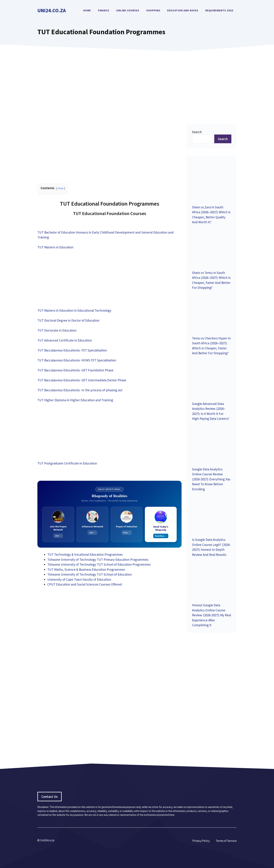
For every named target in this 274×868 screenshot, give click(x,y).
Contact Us (50, 797)
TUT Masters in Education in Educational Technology (74, 310)
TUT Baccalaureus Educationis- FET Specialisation (72, 350)
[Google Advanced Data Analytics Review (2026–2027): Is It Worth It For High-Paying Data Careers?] (212, 378)
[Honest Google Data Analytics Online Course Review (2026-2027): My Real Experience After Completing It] (212, 579)
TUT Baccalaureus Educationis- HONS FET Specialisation (77, 360)
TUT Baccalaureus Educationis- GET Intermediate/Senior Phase (82, 380)
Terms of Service (226, 841)
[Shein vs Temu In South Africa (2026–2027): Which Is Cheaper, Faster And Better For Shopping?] (212, 247)
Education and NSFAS (183, 10)
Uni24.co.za (52, 10)
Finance (104, 10)
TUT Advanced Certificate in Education (65, 340)
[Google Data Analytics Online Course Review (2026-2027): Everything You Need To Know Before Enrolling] (212, 443)
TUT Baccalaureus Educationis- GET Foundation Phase (75, 370)
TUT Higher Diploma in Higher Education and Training (75, 400)
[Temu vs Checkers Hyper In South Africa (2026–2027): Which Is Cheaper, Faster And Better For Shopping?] (212, 312)
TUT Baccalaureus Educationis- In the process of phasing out (80, 390)
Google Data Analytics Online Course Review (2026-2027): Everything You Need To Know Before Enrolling (211, 479)
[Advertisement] (137, 83)
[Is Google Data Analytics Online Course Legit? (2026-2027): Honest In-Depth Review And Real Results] (212, 514)
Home (87, 10)
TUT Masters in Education (55, 247)
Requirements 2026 (219, 10)
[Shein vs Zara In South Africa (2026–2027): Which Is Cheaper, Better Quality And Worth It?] (212, 181)
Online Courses (128, 10)
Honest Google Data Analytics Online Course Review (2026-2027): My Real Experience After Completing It (212, 615)
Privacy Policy (201, 841)
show (61, 188)
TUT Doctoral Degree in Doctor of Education (68, 320)
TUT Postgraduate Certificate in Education (67, 463)
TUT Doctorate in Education (57, 330)
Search (197, 132)
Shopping (153, 10)
